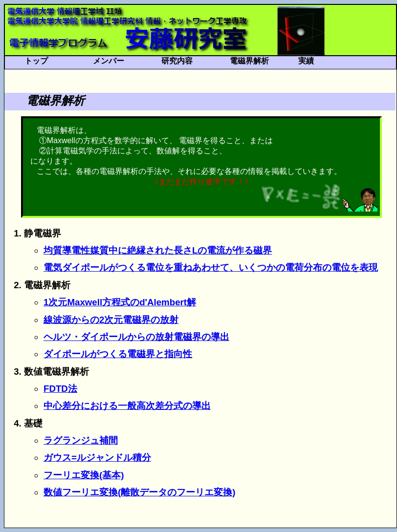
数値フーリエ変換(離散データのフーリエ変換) (139, 492)
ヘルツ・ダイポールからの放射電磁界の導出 (136, 337)
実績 (306, 61)
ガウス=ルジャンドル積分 (97, 458)
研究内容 (177, 61)
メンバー (109, 61)
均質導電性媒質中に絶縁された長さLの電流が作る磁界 (158, 250)
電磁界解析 (249, 61)
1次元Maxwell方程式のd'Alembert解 (120, 302)
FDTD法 (60, 389)
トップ (36, 61)
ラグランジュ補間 (81, 440)
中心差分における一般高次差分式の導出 (127, 406)
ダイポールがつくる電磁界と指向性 (118, 354)
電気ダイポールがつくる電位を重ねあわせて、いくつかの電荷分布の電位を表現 (211, 267)
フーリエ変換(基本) (84, 475)
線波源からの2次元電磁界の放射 (111, 320)
